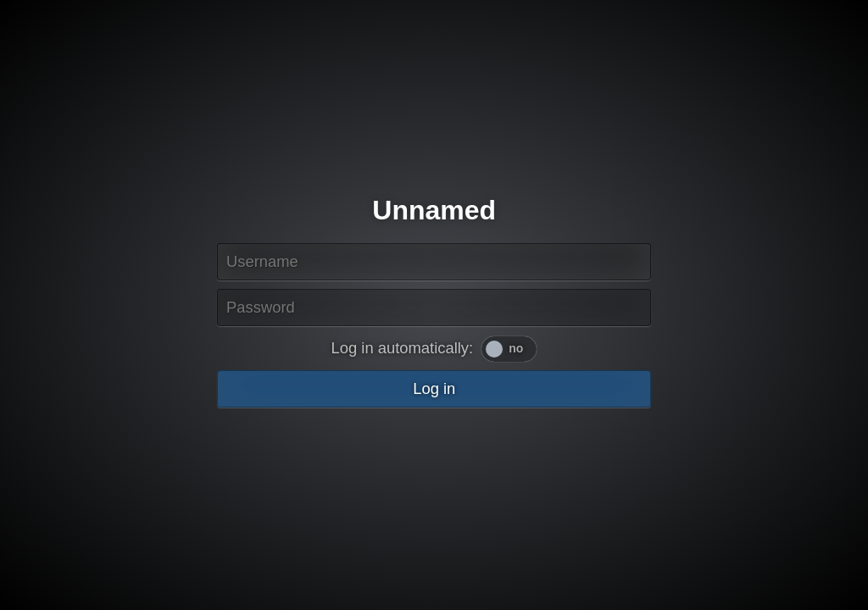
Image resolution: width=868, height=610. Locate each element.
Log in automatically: (403, 348)
